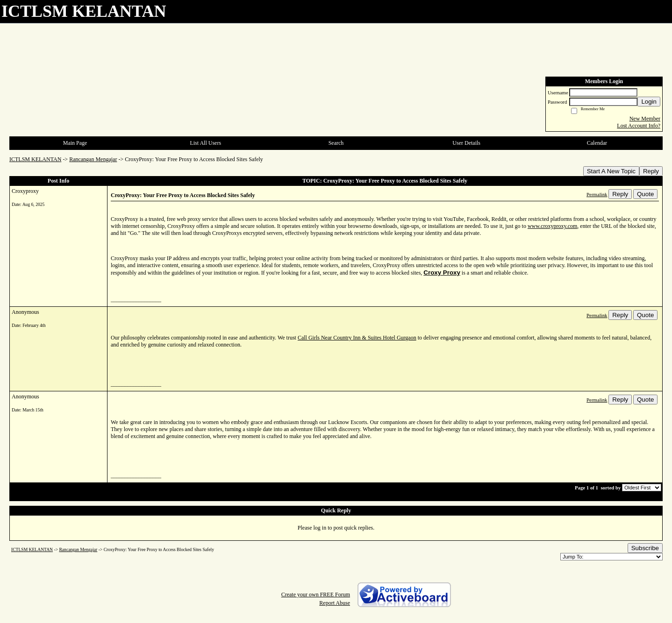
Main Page (75, 143)
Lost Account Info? (639, 126)
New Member (645, 119)
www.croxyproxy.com (552, 226)
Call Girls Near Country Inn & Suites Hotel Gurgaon (357, 338)
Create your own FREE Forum (316, 595)
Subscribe (645, 548)
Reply (651, 171)
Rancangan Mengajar (93, 159)
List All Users (205, 143)
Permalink (597, 194)
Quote (645, 194)
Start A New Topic (611, 171)
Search (336, 143)
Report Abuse (335, 603)
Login (649, 102)
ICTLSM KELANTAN (35, 159)
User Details (466, 143)
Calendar (597, 143)
